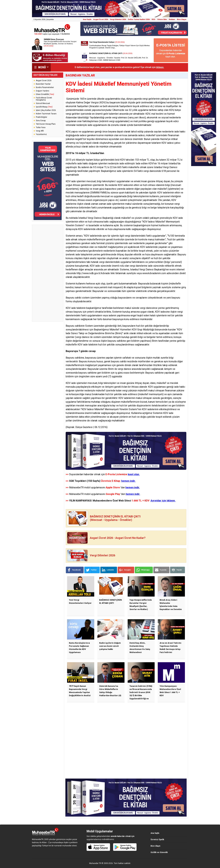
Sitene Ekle (162, 19)
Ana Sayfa (87, 19)
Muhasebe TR (95, 863)
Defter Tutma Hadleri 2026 (139, 19)
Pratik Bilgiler (42, 117)
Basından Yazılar (43, 84)
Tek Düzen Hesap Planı (46, 124)
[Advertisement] (48, 273)
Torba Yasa (41, 127)
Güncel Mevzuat (43, 103)
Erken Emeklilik (45, 94)
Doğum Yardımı (43, 91)
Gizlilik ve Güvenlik (159, 852)
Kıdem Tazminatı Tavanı (46, 114)
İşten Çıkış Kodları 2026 (46, 110)
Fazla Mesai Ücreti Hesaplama (44, 99)
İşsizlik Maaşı (44, 107)
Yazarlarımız (41, 134)
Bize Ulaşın (182, 19)
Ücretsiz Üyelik (157, 840)
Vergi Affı (40, 131)
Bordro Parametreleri (45, 87)
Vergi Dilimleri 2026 (118, 19)
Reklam (172, 19)
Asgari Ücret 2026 (101, 19)
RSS (153, 19)
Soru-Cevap (41, 121)
